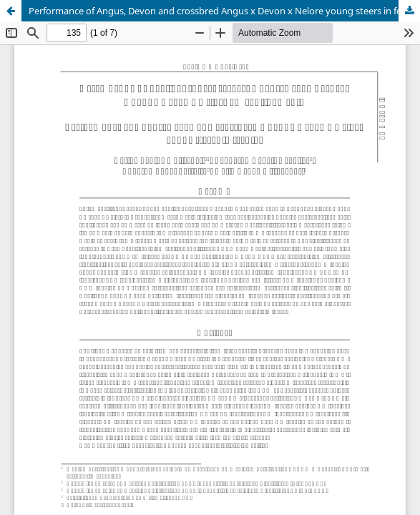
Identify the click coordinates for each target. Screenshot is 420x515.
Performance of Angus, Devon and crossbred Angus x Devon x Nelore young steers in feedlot (224, 11)
